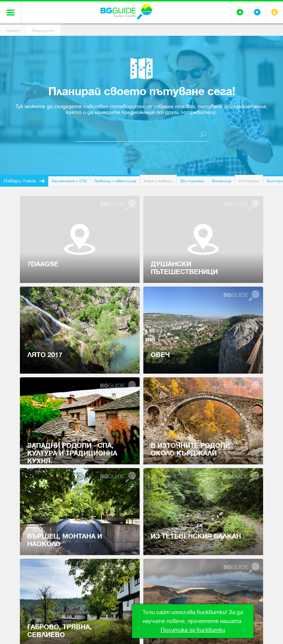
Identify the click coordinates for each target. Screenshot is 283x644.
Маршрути (43, 31)
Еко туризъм (192, 181)
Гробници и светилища (115, 181)
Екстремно (249, 181)
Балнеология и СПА (69, 181)
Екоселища (221, 181)
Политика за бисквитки (193, 630)
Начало (13, 31)
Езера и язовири (158, 181)
